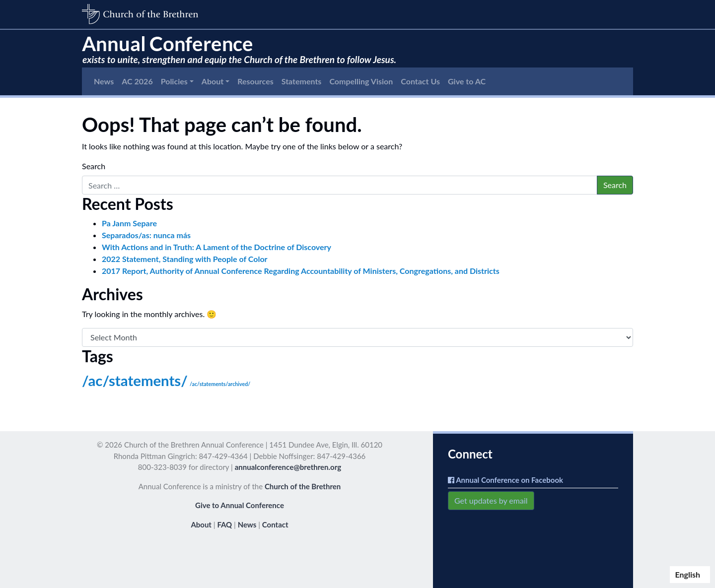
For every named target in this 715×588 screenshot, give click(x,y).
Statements (302, 81)
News (104, 81)
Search (94, 166)
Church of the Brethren (303, 486)
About (213, 81)
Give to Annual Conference (240, 505)
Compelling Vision (361, 81)
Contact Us (420, 81)
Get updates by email (491, 500)
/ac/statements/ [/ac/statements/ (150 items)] (135, 380)
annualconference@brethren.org (288, 467)
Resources (255, 81)
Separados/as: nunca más (146, 235)
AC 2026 (137, 81)
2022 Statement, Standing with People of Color (185, 259)
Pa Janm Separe (129, 223)
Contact (275, 524)
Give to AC (467, 81)
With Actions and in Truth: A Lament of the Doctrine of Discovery (216, 247)
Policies (174, 81)
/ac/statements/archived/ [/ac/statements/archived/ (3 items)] (220, 384)
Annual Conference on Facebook (505, 480)
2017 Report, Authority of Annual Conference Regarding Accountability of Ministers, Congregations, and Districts (301, 271)
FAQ (224, 524)
